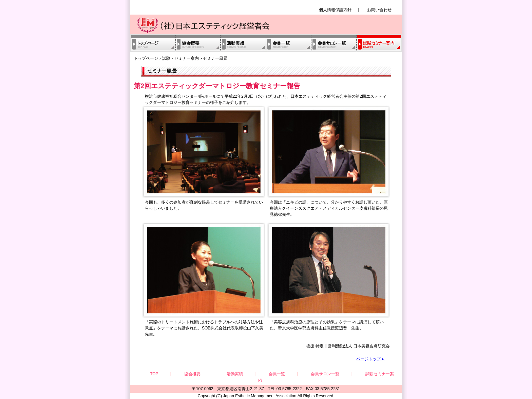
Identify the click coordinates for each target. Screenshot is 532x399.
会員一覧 (288, 43)
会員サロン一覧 (334, 43)
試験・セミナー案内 (379, 43)
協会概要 (198, 43)
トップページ (153, 43)
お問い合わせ (379, 10)
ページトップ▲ (370, 359)
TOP (154, 374)
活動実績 (243, 43)
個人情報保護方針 (335, 10)
